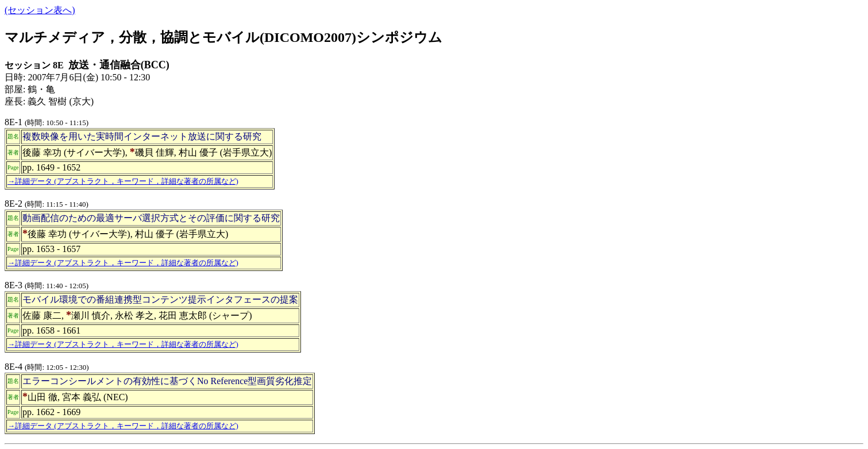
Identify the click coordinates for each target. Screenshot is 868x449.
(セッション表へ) (40, 10)
